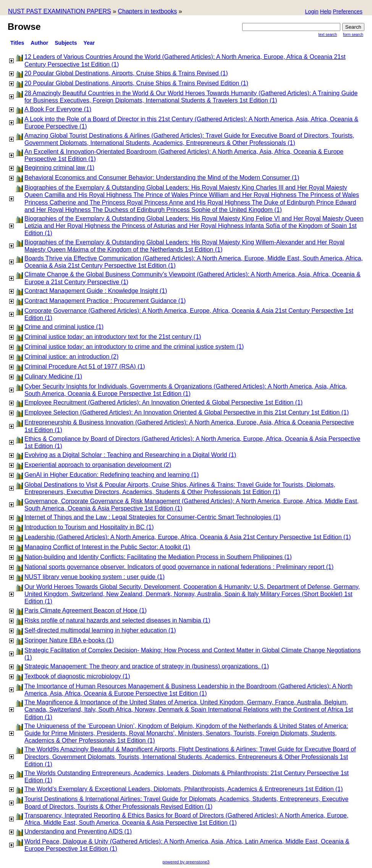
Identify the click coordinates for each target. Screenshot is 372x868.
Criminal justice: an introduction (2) (71, 357)
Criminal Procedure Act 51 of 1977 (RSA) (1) (85, 367)
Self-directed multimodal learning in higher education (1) (100, 630)
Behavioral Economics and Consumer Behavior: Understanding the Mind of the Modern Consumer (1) (162, 178)
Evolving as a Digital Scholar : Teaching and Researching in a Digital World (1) (130, 455)
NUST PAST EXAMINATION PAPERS (60, 11)
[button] (348, 12)
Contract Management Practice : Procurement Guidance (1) (105, 301)
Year (89, 43)
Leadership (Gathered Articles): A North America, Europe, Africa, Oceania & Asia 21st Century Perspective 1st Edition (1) (188, 537)
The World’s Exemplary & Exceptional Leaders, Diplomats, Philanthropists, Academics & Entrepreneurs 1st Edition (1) (184, 789)
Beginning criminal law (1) (59, 168)
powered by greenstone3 (186, 862)
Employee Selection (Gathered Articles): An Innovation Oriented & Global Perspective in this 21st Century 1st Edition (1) (187, 412)
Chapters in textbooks (147, 11)
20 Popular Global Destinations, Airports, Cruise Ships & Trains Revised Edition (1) (136, 83)
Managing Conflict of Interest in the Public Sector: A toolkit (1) (107, 547)
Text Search (328, 35)
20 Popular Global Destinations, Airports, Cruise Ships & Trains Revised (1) (126, 73)
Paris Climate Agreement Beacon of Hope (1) (86, 610)
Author (39, 43)
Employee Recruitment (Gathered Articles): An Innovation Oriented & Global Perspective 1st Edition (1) (163, 402)
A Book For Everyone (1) (58, 109)
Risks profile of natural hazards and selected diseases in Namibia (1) (117, 620)
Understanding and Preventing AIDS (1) (78, 831)
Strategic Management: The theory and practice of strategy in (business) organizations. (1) (147, 666)
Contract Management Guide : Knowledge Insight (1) (96, 291)
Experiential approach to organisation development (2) (98, 465)
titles (17, 43)
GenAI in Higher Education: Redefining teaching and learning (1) (112, 475)
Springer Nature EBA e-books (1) (69, 640)
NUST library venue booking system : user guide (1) (95, 577)
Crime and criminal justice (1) (64, 327)
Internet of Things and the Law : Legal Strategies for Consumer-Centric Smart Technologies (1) (153, 517)
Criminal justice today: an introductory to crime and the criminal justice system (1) (134, 347)
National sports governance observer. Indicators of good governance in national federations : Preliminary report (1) (179, 567)
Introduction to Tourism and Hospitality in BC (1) (89, 527)
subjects (66, 43)
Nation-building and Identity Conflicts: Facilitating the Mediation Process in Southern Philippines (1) (158, 557)
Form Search (353, 35)
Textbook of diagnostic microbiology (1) (77, 676)
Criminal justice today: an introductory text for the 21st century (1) (113, 337)
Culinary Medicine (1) (53, 376)
